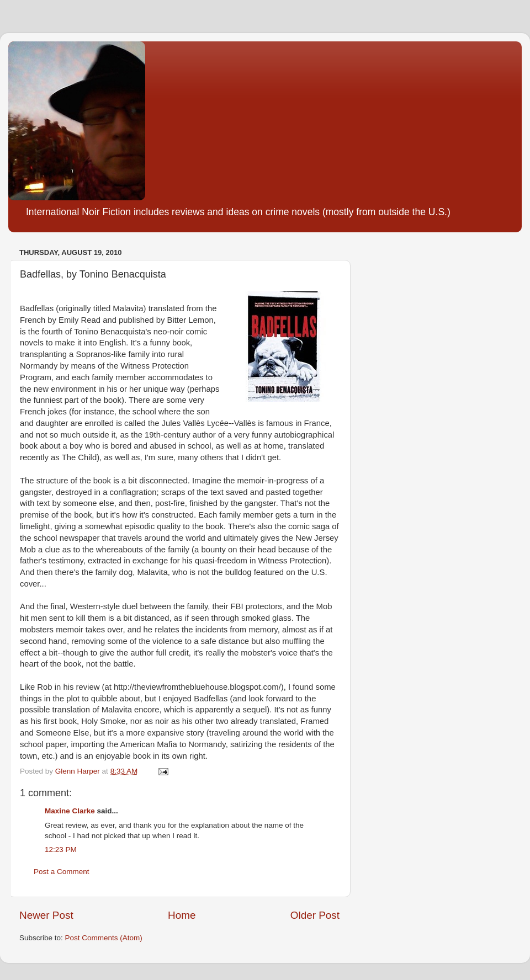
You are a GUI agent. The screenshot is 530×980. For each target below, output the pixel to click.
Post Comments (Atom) (104, 938)
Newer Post (46, 915)
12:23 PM (61, 849)
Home (182, 915)
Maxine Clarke (70, 811)
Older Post (315, 915)
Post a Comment (62, 872)
